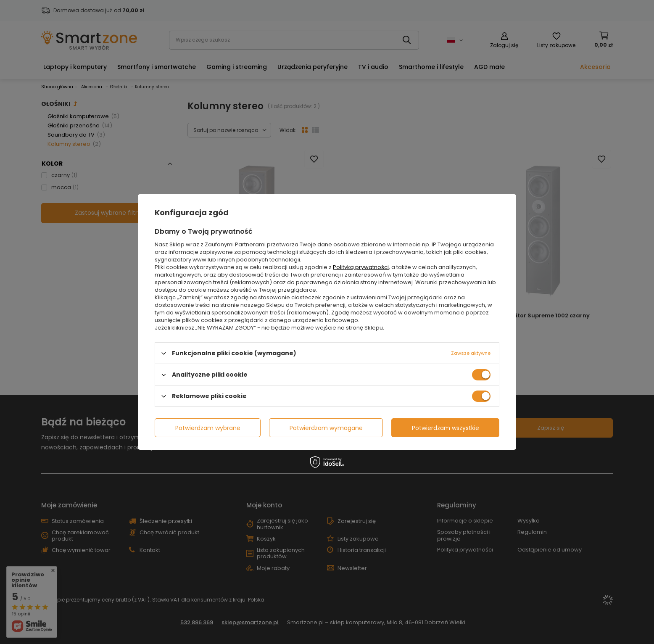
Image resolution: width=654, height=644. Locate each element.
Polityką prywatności (361, 267)
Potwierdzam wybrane (208, 428)
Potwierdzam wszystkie (446, 428)
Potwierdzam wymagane (326, 428)
